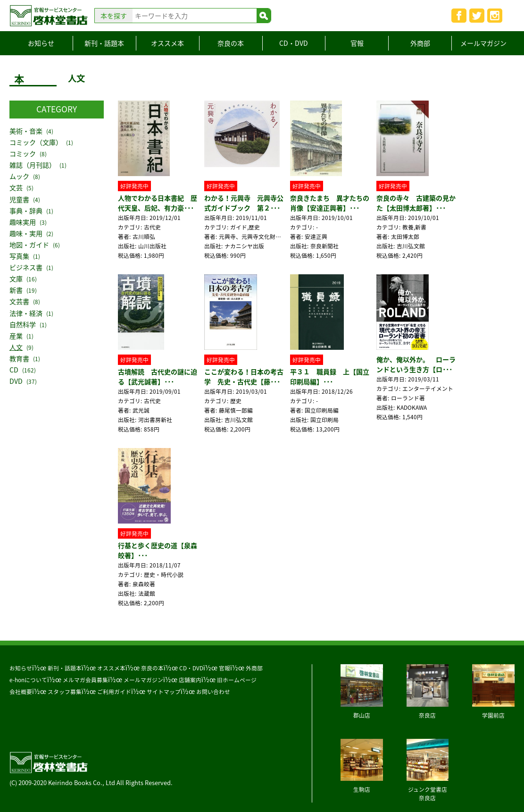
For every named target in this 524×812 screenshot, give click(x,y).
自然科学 (23, 325)
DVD (16, 381)
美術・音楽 (26, 131)
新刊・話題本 (104, 43)
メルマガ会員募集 (85, 680)
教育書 (19, 359)
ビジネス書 (26, 267)
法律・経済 (26, 313)
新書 (16, 290)
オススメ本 (167, 43)
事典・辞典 (26, 211)
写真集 (19, 256)
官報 (357, 43)
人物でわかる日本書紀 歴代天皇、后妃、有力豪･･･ (158, 203)
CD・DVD (294, 43)
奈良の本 (231, 43)
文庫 (16, 279)
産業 (16, 336)
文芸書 (19, 301)
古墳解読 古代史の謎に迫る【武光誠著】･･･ (158, 376)
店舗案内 (190, 680)
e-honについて (28, 680)
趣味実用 (23, 222)
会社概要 (21, 692)
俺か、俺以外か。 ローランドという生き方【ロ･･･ (416, 364)
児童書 (19, 199)
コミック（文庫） (36, 142)
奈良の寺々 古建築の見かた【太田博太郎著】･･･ (416, 203)
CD (14, 370)
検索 (264, 16)
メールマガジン (483, 43)
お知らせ (41, 43)
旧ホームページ (237, 680)
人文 (16, 347)
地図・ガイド (29, 245)
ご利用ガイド (114, 692)
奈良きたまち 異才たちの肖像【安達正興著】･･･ (330, 203)
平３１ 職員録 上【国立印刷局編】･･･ (330, 376)
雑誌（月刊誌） (33, 165)
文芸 (16, 188)
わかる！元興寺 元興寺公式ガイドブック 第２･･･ (244, 203)
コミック (23, 154)
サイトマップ (164, 692)
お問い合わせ (213, 692)
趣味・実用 (26, 233)
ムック (19, 176)
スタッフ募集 (65, 692)
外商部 (420, 43)
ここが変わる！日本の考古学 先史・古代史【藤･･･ (244, 376)
